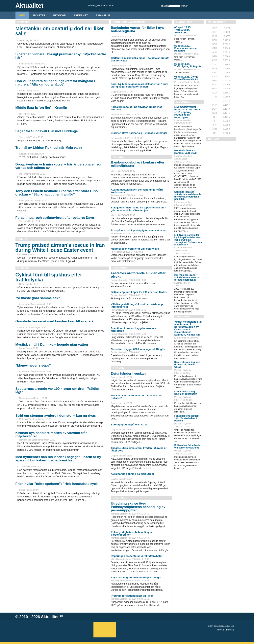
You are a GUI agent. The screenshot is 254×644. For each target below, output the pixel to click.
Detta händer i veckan (128, 374)
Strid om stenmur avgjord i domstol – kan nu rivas (56, 416)
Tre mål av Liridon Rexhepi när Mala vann (49, 148)
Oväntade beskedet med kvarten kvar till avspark (55, 321)
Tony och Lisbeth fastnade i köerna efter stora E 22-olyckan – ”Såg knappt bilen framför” (57, 193)
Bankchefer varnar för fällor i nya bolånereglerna (137, 29)
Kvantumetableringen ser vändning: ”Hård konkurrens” (137, 191)
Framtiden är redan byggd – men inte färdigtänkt (134, 330)
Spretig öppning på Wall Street (130, 425)
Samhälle (103, 15)
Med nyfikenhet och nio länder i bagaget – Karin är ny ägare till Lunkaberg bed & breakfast (58, 459)
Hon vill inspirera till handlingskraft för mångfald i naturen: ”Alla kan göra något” (55, 83)
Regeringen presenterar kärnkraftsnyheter (137, 556)
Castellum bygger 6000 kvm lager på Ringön (138, 349)
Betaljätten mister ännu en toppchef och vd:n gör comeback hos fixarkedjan (139, 209)
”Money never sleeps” (33, 365)
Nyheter (39, 15)
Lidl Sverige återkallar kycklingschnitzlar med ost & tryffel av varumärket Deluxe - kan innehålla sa (188, 240)
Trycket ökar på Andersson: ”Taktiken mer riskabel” (137, 397)
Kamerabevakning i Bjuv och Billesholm (186, 393)
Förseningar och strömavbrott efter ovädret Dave (55, 218)
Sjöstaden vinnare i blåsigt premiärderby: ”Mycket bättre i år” (61, 56)
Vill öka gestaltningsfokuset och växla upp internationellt (137, 305)
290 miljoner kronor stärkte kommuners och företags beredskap (188, 277)
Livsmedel (184, 102)
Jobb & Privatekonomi (129, 22)
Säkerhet (81, 15)
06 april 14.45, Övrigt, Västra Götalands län (186, 78)
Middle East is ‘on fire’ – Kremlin (41, 108)
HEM (22, 15)
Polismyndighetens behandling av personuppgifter (132, 533)
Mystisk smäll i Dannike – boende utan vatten (52, 345)
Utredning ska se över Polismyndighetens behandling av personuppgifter (138, 507)
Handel (118, 157)
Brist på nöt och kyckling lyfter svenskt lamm (139, 230)
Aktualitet (50, 617)
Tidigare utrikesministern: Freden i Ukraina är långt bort (139, 449)
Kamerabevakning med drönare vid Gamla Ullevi (187, 365)
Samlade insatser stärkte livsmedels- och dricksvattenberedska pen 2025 (188, 196)
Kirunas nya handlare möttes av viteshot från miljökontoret (52, 435)
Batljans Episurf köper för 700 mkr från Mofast (139, 292)
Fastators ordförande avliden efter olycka (138, 275)
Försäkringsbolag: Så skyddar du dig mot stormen (136, 108)
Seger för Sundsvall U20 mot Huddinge (47, 131)
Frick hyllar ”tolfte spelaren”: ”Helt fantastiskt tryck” (57, 484)
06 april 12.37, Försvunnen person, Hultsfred (186, 48)
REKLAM (214, 139)
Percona (230, 630)
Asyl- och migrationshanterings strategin (136, 577)
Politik (23, 239)
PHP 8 (221, 630)
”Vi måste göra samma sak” (38, 298)
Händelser (184, 22)
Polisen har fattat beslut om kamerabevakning (188, 447)
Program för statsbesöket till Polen (132, 596)
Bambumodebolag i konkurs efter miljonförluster (138, 164)
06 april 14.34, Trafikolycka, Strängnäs (188, 65)
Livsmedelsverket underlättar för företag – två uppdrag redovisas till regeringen (188, 112)
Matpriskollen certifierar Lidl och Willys (135, 249)
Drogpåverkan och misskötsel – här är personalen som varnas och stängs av (59, 166)
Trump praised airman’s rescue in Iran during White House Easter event (60, 248)
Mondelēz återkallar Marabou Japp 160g (186, 152)
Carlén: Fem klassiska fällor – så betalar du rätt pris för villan (140, 59)
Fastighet (120, 268)
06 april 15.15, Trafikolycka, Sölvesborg (183, 30)
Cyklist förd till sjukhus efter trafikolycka (49, 277)
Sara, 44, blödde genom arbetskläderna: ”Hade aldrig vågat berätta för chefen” (140, 85)
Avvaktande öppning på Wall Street (132, 474)
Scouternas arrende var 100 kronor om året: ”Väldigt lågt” (57, 390)
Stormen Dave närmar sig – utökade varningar (139, 133)
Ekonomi (60, 15)
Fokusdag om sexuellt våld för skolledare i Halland (187, 418)
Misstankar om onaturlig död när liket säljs (60, 31)
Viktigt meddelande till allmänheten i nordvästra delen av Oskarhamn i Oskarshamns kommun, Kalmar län (188, 328)
